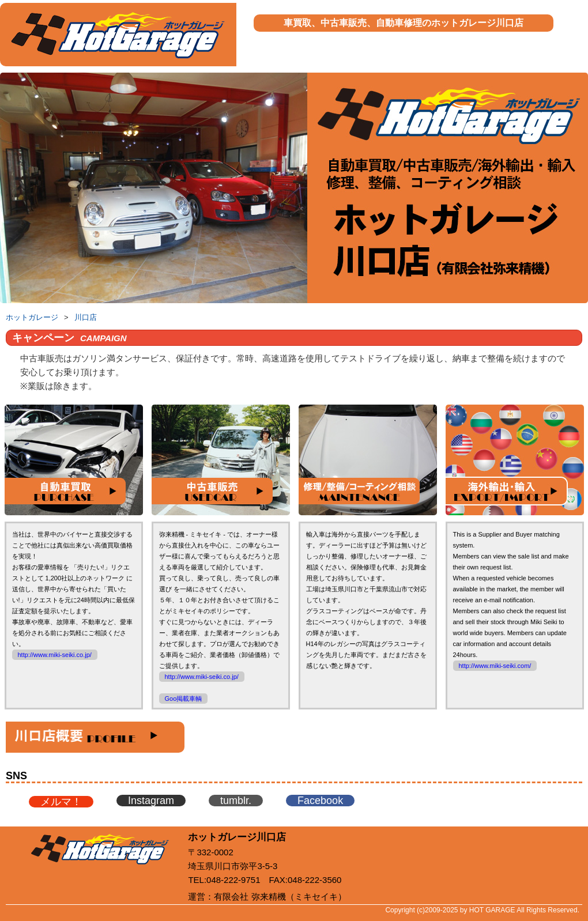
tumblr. (236, 801)
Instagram (151, 801)
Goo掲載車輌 (184, 699)
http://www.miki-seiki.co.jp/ (55, 655)
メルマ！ (61, 802)
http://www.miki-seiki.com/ (495, 666)
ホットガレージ (32, 317)
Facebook (320, 801)
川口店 (86, 317)
